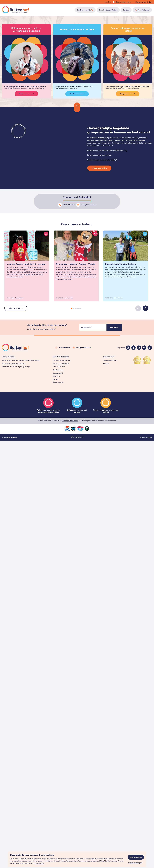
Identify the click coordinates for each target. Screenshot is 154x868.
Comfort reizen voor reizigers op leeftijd (102, 160)
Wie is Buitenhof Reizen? (61, 360)
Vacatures (56, 376)
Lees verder (19, 298)
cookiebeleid (39, 863)
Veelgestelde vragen (110, 360)
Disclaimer (149, 438)
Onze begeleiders (59, 367)
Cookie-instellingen (135, 863)
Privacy (142, 438)
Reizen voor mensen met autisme (99, 155)
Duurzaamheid (58, 373)
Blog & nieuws (58, 370)
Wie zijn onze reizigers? (61, 364)
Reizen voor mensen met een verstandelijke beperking (107, 150)
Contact (56, 379)
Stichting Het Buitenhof (70, 421)
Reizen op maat (58, 382)
